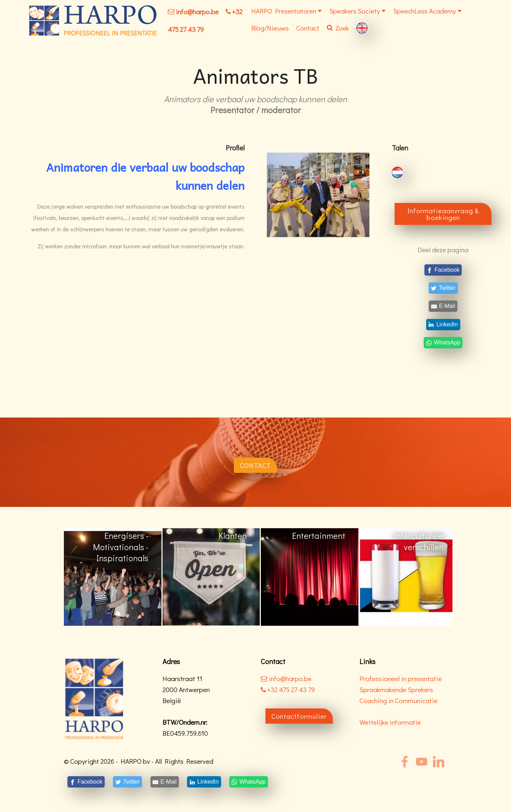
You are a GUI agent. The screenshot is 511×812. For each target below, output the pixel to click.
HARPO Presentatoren (284, 11)
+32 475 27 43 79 (288, 689)
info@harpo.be (197, 12)
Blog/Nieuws (270, 28)
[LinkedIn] (443, 324)
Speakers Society (355, 11)
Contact (308, 28)
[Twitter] (443, 288)
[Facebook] (443, 270)
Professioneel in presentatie (401, 678)
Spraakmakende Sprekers (396, 689)
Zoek (338, 28)
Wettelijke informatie (390, 722)
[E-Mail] (443, 306)
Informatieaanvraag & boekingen (443, 214)
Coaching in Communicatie (399, 700)
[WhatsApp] (443, 343)
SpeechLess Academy (425, 11)
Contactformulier (299, 716)
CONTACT (255, 465)
